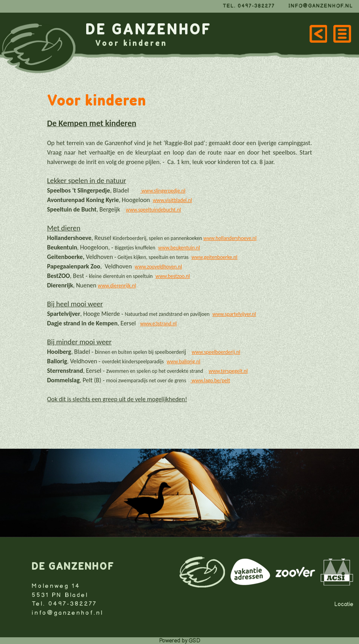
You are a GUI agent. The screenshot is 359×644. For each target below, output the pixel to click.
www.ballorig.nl (183, 362)
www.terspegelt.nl (228, 371)
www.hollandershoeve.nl (230, 238)
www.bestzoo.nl (173, 276)
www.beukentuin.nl (179, 248)
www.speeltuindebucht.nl (153, 210)
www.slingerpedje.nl (163, 191)
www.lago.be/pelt (210, 381)
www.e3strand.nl (158, 324)
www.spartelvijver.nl (234, 314)
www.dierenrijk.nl (117, 286)
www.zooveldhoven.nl (159, 267)
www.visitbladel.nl (173, 200)
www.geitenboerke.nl (214, 257)
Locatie (344, 604)
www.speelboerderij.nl (216, 352)
